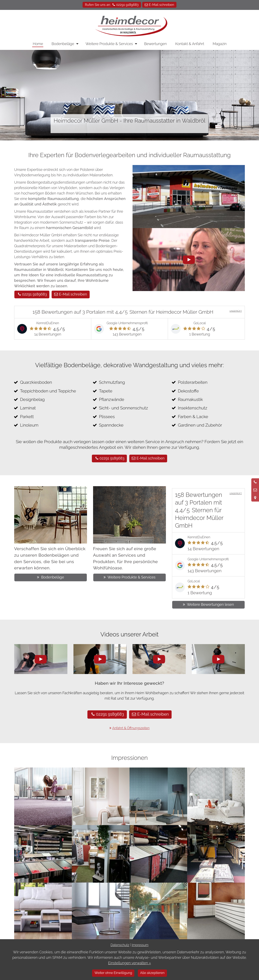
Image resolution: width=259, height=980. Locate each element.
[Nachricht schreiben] (255, 490)
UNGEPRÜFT (236, 311)
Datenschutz (120, 945)
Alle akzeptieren (152, 973)
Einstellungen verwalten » (129, 963)
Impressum (140, 945)
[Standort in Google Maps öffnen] (255, 498)
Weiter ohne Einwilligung (113, 973)
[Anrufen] (255, 482)
